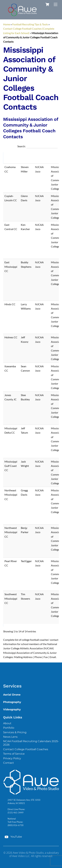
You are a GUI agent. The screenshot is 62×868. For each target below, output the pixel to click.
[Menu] (56, 4)
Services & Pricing (15, 732)
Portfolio (9, 728)
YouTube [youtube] (13, 837)
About (7, 723)
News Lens (10, 737)
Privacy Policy (12, 758)
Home (7, 24)
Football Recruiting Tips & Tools (30, 24)
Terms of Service (14, 754)
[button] (17, 158)
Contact (9, 763)
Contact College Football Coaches (26, 749)
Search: (21, 146)
